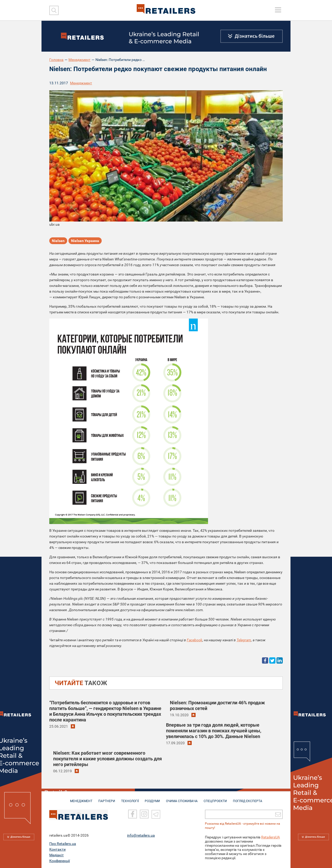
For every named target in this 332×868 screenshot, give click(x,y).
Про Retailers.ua (63, 843)
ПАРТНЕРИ (107, 798)
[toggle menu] (278, 10)
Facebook (195, 640)
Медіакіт (57, 854)
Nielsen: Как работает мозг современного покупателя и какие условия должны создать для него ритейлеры (108, 759)
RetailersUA (271, 836)
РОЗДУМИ (152, 798)
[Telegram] (156, 814)
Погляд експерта (248, 798)
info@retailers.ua (141, 835)
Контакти (57, 849)
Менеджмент (79, 60)
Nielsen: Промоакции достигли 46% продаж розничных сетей (217, 705)
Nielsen (58, 241)
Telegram (244, 640)
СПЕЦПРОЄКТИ (215, 798)
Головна (56, 60)
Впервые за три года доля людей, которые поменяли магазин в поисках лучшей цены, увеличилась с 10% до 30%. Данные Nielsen (214, 731)
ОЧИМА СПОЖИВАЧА (182, 798)
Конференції (60, 860)
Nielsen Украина (85, 241)
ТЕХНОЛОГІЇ (130, 798)
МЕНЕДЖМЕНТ (81, 798)
